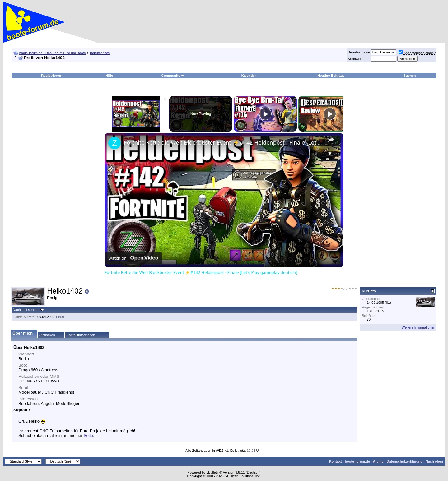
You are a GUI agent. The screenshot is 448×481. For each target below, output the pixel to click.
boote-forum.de (357, 461)
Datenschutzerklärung (404, 461)
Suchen (410, 76)
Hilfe (110, 76)
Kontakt (336, 461)
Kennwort (355, 59)
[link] (114, 143)
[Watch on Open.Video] (133, 258)
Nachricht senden (26, 310)
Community (173, 76)
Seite (88, 435)
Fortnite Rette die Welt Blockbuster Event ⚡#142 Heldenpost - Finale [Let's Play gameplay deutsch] (223, 142)
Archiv (378, 461)
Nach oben (434, 461)
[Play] (265, 114)
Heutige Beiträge (331, 76)
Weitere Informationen (418, 327)
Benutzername (359, 52)
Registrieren (51, 76)
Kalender (249, 76)
